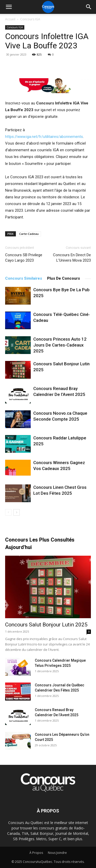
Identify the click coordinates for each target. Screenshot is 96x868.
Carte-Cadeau (29, 234)
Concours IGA (30, 19)
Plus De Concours (63, 278)
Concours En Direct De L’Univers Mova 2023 (72, 258)
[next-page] (17, 512)
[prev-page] (8, 512)
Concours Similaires (24, 278)
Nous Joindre (57, 853)
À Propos (36, 853)
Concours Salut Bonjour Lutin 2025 (46, 625)
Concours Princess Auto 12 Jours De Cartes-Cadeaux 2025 (60, 345)
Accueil (10, 19)
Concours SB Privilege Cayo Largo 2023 (24, 258)
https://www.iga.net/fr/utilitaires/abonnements (44, 137)
